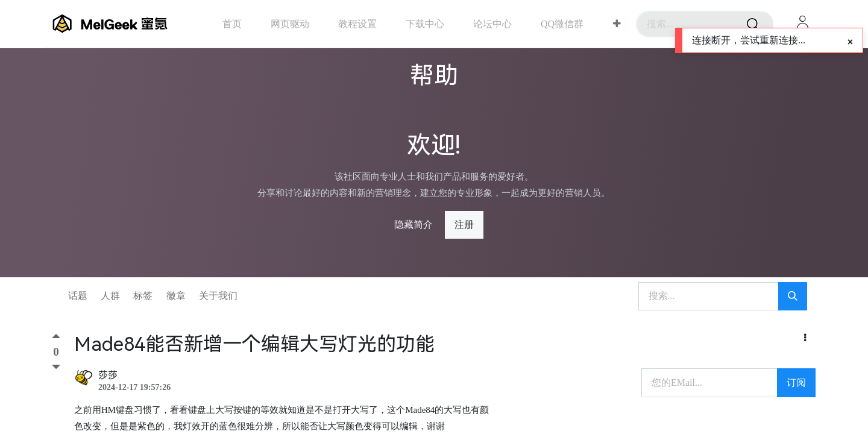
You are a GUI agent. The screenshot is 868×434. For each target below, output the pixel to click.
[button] (617, 24)
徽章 (176, 296)
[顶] (56, 339)
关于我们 (218, 296)
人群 (110, 296)
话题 (78, 296)
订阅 (796, 382)
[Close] (850, 42)
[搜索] (753, 24)
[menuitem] (232, 24)
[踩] (56, 367)
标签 (143, 296)
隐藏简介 (414, 225)
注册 (464, 225)
